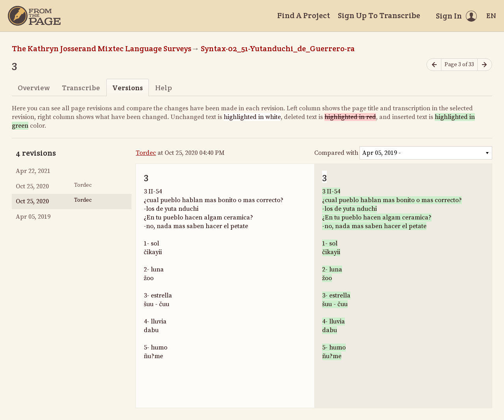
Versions (128, 88)
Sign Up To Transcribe (379, 15)
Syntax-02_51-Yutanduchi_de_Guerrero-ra (278, 48)
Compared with (336, 153)
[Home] (34, 16)
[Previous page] (434, 65)
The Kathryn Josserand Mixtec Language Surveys (102, 48)
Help (164, 88)
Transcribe (81, 88)
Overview (34, 88)
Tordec (146, 153)
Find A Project (304, 15)
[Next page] (485, 65)
